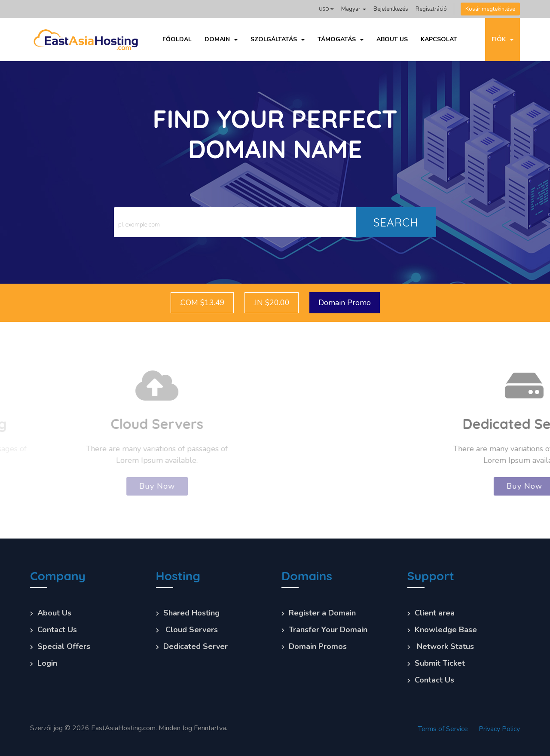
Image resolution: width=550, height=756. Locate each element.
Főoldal (177, 39)
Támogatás (341, 39)
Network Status (444, 646)
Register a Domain (322, 613)
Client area (435, 613)
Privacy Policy (499, 729)
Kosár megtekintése (490, 9)
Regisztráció (431, 9)
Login (47, 663)
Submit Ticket (440, 663)
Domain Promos (318, 646)
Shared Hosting (191, 613)
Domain (221, 39)
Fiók (503, 39)
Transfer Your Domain (328, 630)
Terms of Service (443, 729)
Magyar (354, 9)
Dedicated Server (196, 646)
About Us (392, 39)
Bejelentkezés (391, 9)
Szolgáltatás (278, 39)
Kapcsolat (439, 39)
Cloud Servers (191, 630)
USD (326, 9)
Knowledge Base (446, 630)
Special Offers (64, 646)
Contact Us (57, 630)
